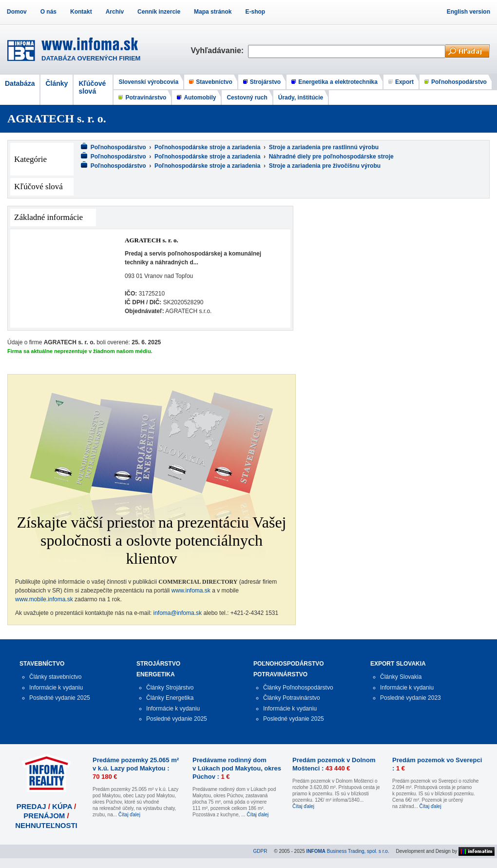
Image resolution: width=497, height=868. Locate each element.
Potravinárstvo (146, 98)
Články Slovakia (401, 677)
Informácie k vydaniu (56, 688)
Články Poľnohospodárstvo (298, 688)
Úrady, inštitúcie (301, 98)
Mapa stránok (213, 12)
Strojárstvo (265, 82)
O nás (48, 12)
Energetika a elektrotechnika (338, 82)
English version (468, 12)
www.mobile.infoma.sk (44, 599)
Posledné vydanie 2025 (60, 698)
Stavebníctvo (214, 82)
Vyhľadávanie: (219, 50)
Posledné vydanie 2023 (411, 698)
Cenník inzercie (159, 12)
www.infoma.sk (191, 591)
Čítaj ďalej (129, 815)
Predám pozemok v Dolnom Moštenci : (334, 764)
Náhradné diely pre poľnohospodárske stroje (331, 157)
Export (404, 82)
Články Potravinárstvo (292, 698)
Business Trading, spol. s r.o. (348, 851)
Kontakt (81, 12)
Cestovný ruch (247, 98)
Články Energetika (170, 698)
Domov (17, 12)
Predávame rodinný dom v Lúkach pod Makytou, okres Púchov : (237, 768)
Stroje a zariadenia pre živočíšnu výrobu (325, 166)
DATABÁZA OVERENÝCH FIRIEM (91, 58)
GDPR (260, 851)
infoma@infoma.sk (178, 613)
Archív (115, 12)
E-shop (255, 12)
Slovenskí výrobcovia (148, 82)
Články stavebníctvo (55, 677)
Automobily (200, 98)
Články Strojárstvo (170, 688)
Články (57, 83)
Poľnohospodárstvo (459, 82)
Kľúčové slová (92, 87)
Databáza (20, 83)
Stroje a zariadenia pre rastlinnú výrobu (324, 147)
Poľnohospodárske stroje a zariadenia (207, 147)
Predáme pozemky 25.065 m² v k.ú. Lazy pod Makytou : (136, 768)
